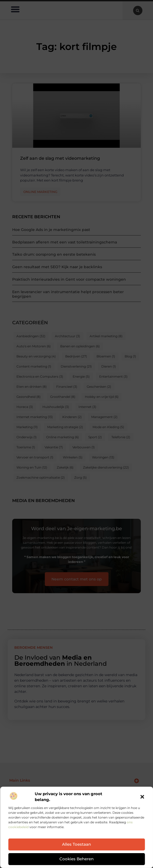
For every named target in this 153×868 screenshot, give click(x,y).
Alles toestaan (76, 845)
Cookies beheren (76, 859)
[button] (142, 797)
